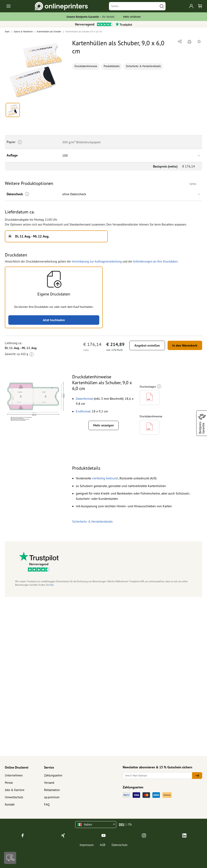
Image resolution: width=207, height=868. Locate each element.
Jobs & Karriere (15, 790)
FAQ (47, 804)
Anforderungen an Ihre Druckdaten (155, 261)
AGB (103, 845)
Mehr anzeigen (103, 425)
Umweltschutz (14, 797)
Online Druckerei (17, 767)
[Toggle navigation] (9, 6)
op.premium (52, 797)
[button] (36, 70)
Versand (49, 783)
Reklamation (52, 790)
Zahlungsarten (53, 775)
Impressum (87, 845)
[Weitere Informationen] (27, 194)
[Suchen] (162, 6)
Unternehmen (14, 775)
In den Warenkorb (185, 345)
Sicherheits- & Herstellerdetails (143, 66)
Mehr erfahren (132, 17)
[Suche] (133, 6)
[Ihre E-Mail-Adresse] (157, 776)
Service (49, 767)
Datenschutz (120, 845)
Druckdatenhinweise (86, 66)
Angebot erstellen (147, 345)
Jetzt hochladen (54, 320)
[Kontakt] (10, 858)
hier (51, 586)
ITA (130, 824)
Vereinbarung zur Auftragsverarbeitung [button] (97, 261)
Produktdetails (112, 66)
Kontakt (10, 804)
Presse (9, 783)
